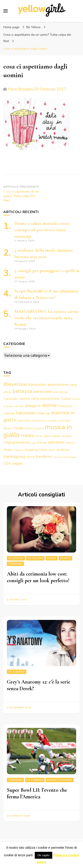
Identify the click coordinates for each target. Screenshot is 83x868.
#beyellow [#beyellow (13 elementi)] (15, 384)
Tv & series (17, 672)
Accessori (16, 558)
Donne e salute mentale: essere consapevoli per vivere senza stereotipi (42, 230)
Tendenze (15, 564)
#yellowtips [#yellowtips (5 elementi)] (37, 385)
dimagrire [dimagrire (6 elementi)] (33, 406)
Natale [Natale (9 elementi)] (27, 436)
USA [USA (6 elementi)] (7, 463)
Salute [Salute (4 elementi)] (42, 443)
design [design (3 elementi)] (19, 406)
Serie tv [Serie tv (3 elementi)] (70, 443)
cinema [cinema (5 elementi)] (24, 399)
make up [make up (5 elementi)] (43, 413)
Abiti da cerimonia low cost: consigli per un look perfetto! (38, 577)
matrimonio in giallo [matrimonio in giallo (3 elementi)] (45, 420)
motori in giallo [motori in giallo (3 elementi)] (34, 428)
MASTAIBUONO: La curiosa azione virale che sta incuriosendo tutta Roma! (47, 318)
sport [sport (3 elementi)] (52, 450)
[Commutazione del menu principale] (6, 11)
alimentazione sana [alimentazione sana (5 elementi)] (62, 385)
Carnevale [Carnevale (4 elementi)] (11, 399)
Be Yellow (34, 27)
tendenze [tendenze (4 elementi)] (63, 450)
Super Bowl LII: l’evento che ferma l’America (37, 793)
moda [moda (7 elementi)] (18, 428)
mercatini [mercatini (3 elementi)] (65, 420)
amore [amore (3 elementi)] (7, 392)
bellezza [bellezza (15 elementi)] (22, 391)
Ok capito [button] (43, 855)
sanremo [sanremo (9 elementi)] (56, 442)
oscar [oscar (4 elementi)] (39, 436)
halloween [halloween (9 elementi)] (26, 413)
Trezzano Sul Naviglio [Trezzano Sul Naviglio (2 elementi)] (65, 457)
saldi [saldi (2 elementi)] (34, 443)
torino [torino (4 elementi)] (30, 457)
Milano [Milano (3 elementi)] (8, 428)
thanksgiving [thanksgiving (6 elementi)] (14, 457)
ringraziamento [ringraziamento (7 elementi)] (17, 442)
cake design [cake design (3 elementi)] (61, 392)
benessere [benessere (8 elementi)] (42, 392)
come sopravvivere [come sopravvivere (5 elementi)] (45, 399)
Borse (52, 558)
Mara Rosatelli (21, 89)
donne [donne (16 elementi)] (49, 405)
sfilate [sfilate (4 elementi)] (8, 450)
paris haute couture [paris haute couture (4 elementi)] (58, 436)
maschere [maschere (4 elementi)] (24, 420)
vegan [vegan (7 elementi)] (17, 463)
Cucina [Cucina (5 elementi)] (66, 399)
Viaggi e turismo (60, 780)
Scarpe (65, 558)
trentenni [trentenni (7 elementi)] (44, 457)
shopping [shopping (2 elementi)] (18, 450)
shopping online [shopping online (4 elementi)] (36, 450)
